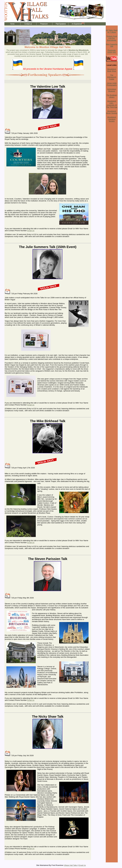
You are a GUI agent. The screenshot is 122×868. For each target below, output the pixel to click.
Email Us (31, 231)
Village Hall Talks (71, 865)
